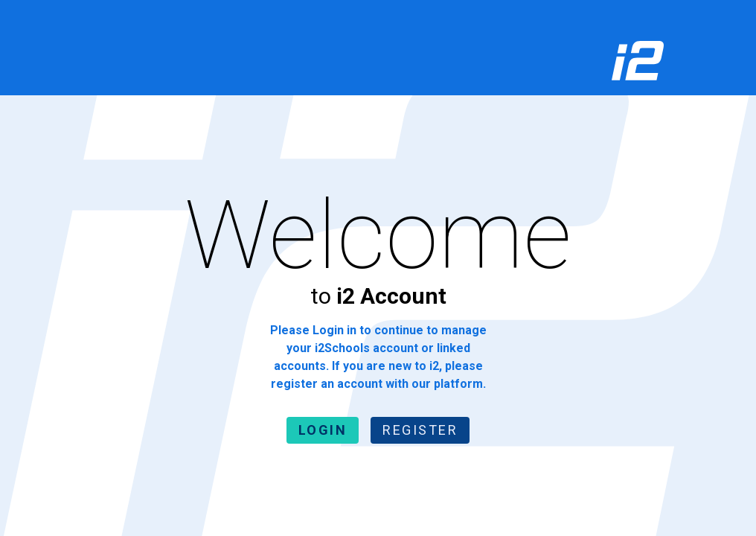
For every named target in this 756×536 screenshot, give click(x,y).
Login (323, 430)
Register (420, 430)
